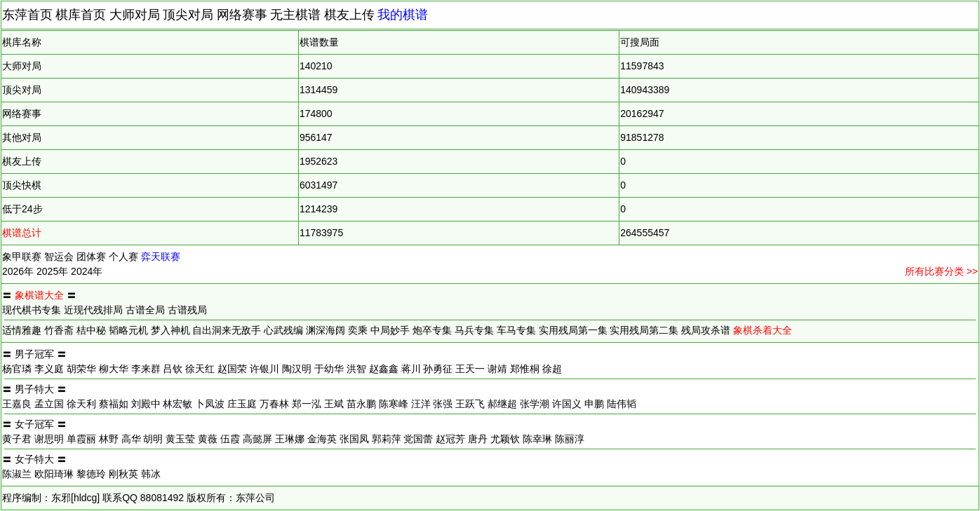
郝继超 (502, 404)
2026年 (18, 271)
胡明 (153, 439)
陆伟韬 (622, 404)
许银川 (264, 369)
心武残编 (283, 330)
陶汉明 (297, 369)
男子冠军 (34, 354)
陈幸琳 (537, 439)
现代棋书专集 (32, 310)
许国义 (567, 404)
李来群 (146, 369)
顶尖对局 (188, 15)
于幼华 (329, 369)
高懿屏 (257, 439)
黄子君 (17, 439)
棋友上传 (349, 15)
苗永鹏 (361, 404)
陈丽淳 (570, 439)
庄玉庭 (242, 404)
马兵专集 (474, 330)
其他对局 (22, 137)
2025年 (52, 271)
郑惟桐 (525, 369)
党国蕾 (418, 439)
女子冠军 (34, 424)
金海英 (322, 439)
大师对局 (135, 15)
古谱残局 (187, 310)
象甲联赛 (22, 257)
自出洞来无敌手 (227, 330)
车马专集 (516, 330)
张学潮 (535, 404)
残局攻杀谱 (706, 330)
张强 (443, 404)
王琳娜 (290, 439)
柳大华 (114, 369)
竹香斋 (59, 330)
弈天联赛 (161, 257)
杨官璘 (17, 369)
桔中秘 (91, 330)
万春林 (274, 404)
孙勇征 (438, 369)
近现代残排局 (93, 310)
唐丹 (478, 439)
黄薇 (208, 439)
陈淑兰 (17, 474)
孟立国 (49, 404)
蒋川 (411, 369)
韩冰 (151, 474)
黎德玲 (91, 474)
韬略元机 (128, 330)
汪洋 (421, 404)
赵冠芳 (450, 439)
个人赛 (123, 257)
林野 (109, 439)
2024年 (87, 271)
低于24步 (22, 209)
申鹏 (594, 404)
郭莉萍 (387, 439)
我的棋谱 (403, 15)
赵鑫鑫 (384, 369)
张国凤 (354, 439)
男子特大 (34, 389)
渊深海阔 (325, 330)
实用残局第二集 (644, 330)
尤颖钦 (505, 439)
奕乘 (358, 330)
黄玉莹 (180, 439)
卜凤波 (210, 404)
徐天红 (200, 369)
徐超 (552, 369)
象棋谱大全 (39, 295)
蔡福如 (114, 404)
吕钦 (173, 369)
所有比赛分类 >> (941, 271)
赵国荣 (232, 369)
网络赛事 (242, 15)
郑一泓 (307, 404)
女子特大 (34, 459)
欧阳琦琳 (54, 474)
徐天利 (81, 404)
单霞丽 (81, 439)
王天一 (470, 369)
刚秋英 (123, 474)
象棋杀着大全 (763, 330)
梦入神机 (170, 330)
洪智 (356, 369)
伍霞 (230, 439)
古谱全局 (145, 310)
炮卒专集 (432, 330)
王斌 (334, 404)
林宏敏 (177, 404)
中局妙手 (390, 330)
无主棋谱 (295, 15)
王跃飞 (470, 404)
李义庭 (49, 369)
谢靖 (497, 369)
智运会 (59, 257)
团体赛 (91, 257)
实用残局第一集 (573, 330)
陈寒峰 (394, 404)
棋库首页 (81, 15)
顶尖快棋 (22, 185)
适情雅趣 (22, 330)
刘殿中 (146, 404)
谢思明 (49, 439)
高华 (131, 439)
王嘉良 (17, 404)
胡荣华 (81, 369)
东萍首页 (27, 15)
